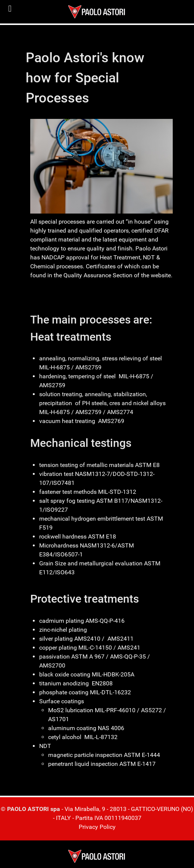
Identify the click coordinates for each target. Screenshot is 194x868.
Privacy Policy (97, 827)
